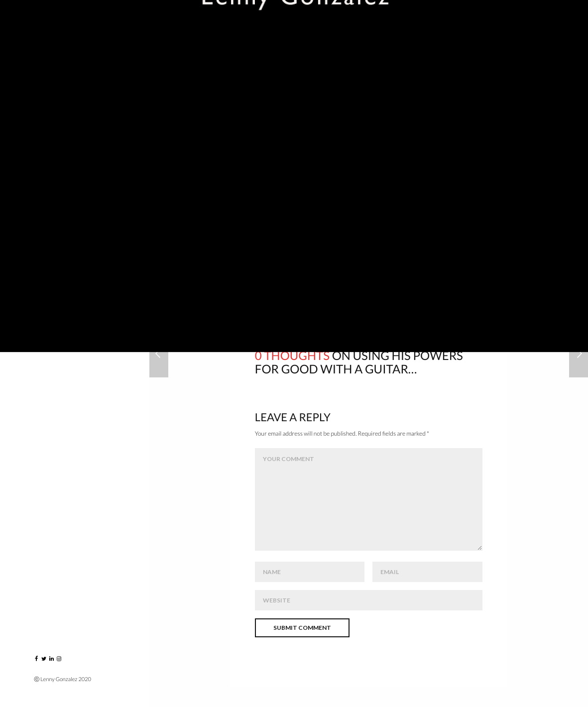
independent (424, 274)
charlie (276, 274)
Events (49, 149)
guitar (322, 274)
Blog (44, 281)
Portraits (55, 127)
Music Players (61, 171)
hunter (368, 274)
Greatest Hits (62, 193)
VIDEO (46, 215)
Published (54, 237)
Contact (53, 324)
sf (470, 274)
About (48, 259)
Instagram (56, 302)
